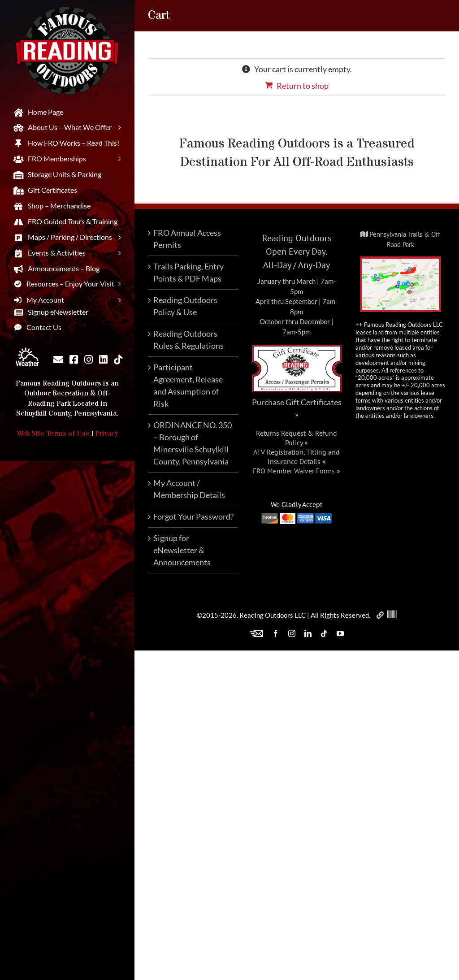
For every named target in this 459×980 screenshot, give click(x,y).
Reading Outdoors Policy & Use (185, 306)
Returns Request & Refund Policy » (297, 438)
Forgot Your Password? (193, 516)
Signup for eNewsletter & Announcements (182, 550)
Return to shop (303, 86)
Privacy (106, 434)
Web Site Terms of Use (53, 434)
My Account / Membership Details (189, 489)
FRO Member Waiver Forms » (297, 471)
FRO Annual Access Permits (187, 239)
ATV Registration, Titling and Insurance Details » (297, 457)
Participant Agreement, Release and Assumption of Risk (188, 385)
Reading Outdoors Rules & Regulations (188, 340)
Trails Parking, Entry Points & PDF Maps (188, 272)
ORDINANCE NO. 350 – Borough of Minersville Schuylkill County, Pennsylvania (193, 443)
